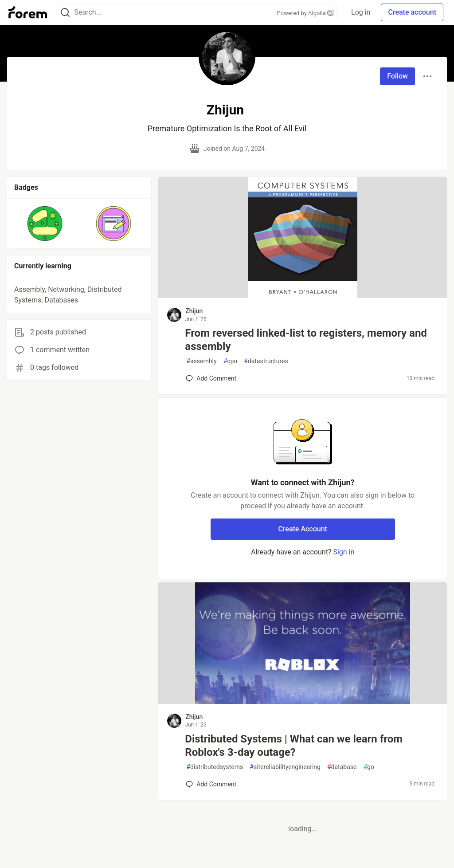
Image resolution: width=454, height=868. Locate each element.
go (368, 767)
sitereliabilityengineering (285, 767)
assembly (201, 361)
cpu (231, 361)
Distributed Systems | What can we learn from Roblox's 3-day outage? (294, 746)
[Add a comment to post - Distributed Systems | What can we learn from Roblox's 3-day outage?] (211, 784)
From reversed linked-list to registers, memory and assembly (306, 340)
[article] (303, 296)
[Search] (65, 13)
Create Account (303, 529)
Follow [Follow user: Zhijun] (397, 76)
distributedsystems (215, 767)
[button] (45, 224)
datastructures (266, 361)
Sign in (344, 552)
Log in (361, 12)
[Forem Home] (28, 12)
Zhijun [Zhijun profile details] (194, 311)
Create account (412, 12)
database (342, 767)
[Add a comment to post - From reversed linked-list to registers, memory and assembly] (211, 378)
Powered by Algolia (305, 13)
